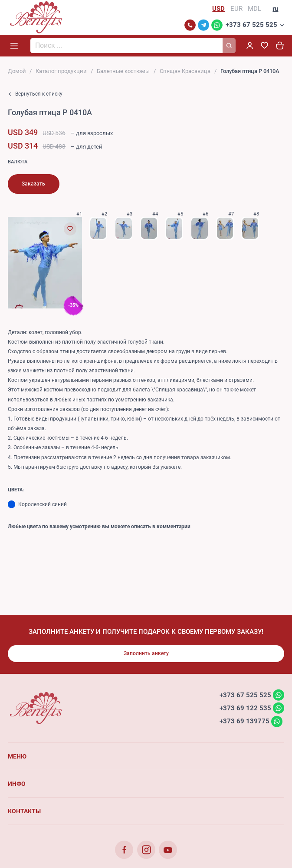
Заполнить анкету (146, 653)
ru (275, 9)
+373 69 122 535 (245, 708)
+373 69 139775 (244, 721)
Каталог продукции (61, 71)
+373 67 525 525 (251, 25)
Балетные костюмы (123, 71)
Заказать (33, 184)
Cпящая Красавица (185, 71)
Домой (17, 71)
